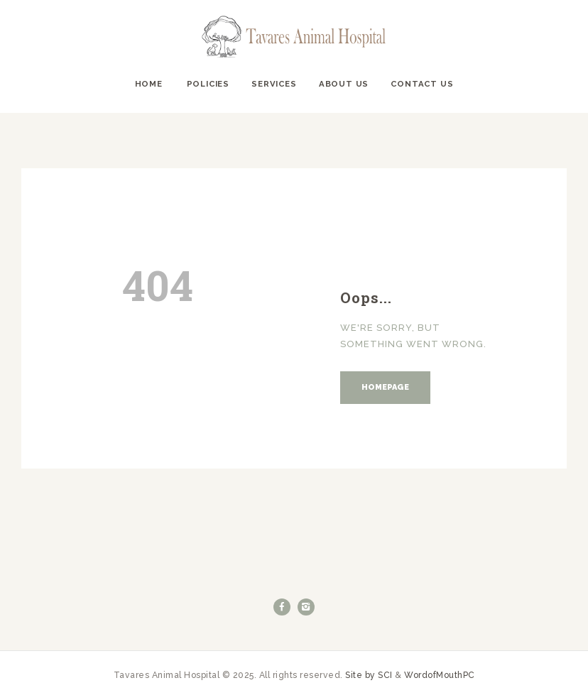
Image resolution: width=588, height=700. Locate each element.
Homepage (385, 387)
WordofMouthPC (440, 675)
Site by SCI (369, 675)
